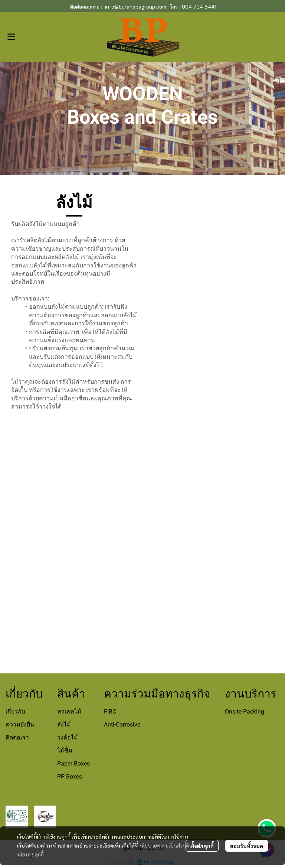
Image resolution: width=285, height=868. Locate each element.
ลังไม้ (64, 724)
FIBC (110, 711)
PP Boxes (70, 776)
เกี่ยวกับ (15, 711)
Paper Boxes (73, 763)
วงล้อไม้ (68, 737)
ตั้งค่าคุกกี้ (202, 846)
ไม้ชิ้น (65, 750)
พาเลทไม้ (69, 711)
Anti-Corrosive (122, 724)
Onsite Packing (245, 711)
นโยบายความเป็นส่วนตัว (166, 845)
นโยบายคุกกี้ (30, 854)
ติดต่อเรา (17, 737)
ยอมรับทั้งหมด (247, 846)
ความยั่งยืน (20, 724)
